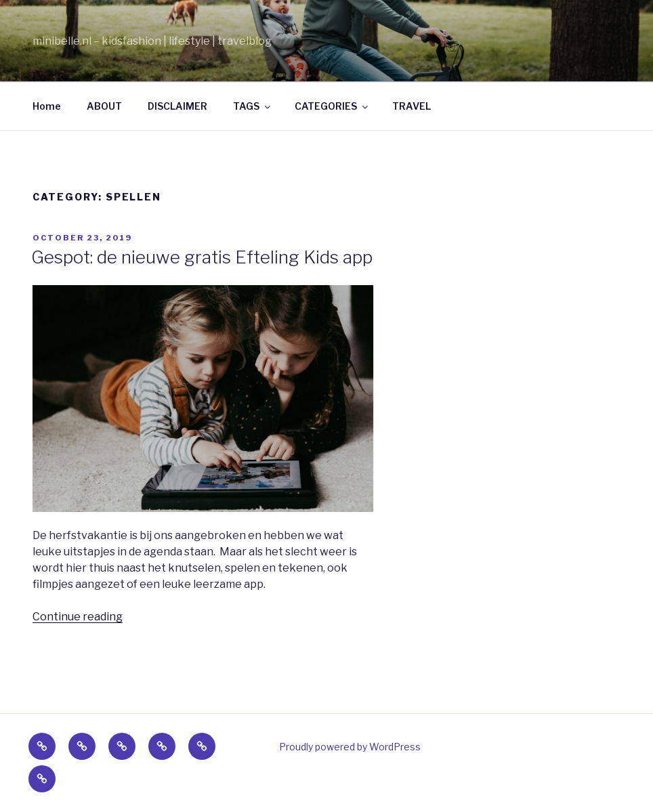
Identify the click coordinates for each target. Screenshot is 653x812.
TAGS (253, 106)
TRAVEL (412, 106)
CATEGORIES (332, 106)
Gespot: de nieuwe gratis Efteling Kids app (202, 257)
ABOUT (104, 106)
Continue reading (78, 617)
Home (47, 106)
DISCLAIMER (177, 106)
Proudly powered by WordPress (350, 747)
